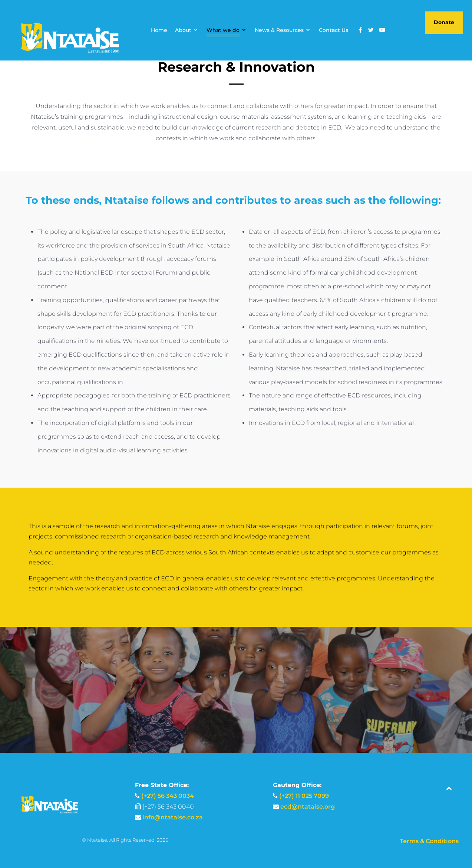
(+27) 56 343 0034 (168, 796)
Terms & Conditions (429, 841)
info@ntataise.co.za (173, 817)
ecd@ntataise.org (308, 807)
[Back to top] (449, 788)
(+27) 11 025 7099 (304, 796)
